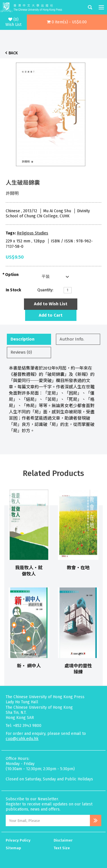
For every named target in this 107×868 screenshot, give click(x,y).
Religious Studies (33, 233)
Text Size (62, 848)
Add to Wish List (51, 304)
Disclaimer (63, 840)
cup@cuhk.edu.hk (22, 739)
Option (12, 275)
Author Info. (72, 339)
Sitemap (13, 848)
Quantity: (45, 290)
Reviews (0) (21, 352)
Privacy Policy (18, 840)
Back (13, 53)
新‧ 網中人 (29, 666)
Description (23, 339)
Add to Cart (51, 315)
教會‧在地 (78, 568)
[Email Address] (48, 820)
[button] (67, 22)
